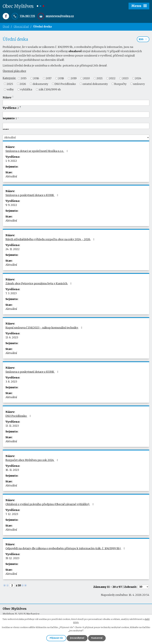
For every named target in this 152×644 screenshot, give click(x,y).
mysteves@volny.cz (60, 16)
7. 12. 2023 (12, 514)
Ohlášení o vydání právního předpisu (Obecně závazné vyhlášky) (50, 505)
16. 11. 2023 (12, 470)
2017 (49, 79)
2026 (23, 84)
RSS (143, 40)
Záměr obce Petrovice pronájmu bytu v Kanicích (39, 284)
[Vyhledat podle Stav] (76, 138)
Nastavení (97, 638)
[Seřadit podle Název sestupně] (13, 98)
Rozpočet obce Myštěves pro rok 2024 (32, 460)
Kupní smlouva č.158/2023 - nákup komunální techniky (44, 328)
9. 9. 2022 (11, 205)
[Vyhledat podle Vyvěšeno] (76, 115)
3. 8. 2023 (11, 382)
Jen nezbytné (77, 638)
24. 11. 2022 (13, 250)
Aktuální (11, 177)
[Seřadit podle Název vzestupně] (13, 96)
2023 (125, 79)
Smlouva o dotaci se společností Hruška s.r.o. (37, 151)
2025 (10, 84)
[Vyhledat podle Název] (76, 103)
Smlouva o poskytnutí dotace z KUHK (33, 372)
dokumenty (40, 84)
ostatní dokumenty (95, 84)
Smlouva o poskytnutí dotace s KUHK (32, 196)
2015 (24, 79)
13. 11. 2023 (12, 426)
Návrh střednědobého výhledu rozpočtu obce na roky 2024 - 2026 (51, 240)
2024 (138, 79)
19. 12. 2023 (12, 559)
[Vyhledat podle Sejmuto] (76, 126)
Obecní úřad (21, 27)
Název (7, 98)
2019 (74, 79)
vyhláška (26, 90)
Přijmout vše (56, 638)
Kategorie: (9, 79)
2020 (86, 79)
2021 (99, 79)
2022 (112, 79)
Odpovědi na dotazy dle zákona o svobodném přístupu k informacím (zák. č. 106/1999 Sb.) (66, 549)
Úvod (6, 27)
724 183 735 (27, 16)
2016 (36, 79)
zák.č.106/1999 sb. (50, 90)
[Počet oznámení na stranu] (143, 587)
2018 (61, 79)
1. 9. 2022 (11, 161)
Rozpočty (120, 84)
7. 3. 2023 (11, 294)
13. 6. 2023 (12, 338)
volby (10, 90)
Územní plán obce (14, 72)
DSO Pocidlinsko (65, 84)
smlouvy (139, 84)
